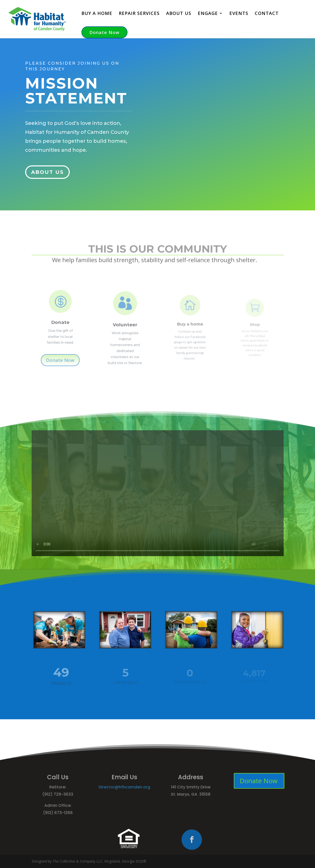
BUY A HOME (97, 14)
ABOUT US (179, 14)
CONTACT (267, 14)
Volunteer (125, 326)
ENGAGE (208, 14)
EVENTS (239, 14)
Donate (60, 320)
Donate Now (104, 32)
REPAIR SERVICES (139, 14)
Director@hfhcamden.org (124, 787)
